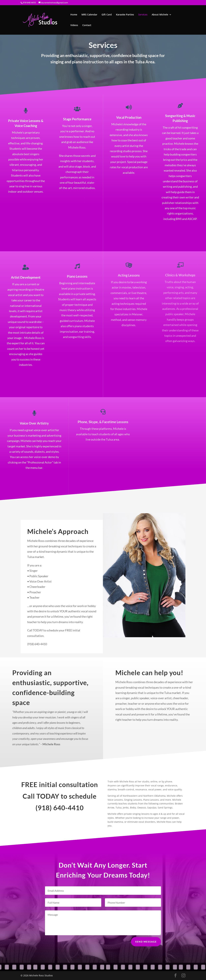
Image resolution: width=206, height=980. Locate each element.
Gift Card (107, 15)
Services (143, 15)
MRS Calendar (89, 15)
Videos (74, 25)
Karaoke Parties (125, 15)
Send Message (146, 948)
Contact (87, 25)
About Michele (160, 15)
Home (74, 15)
